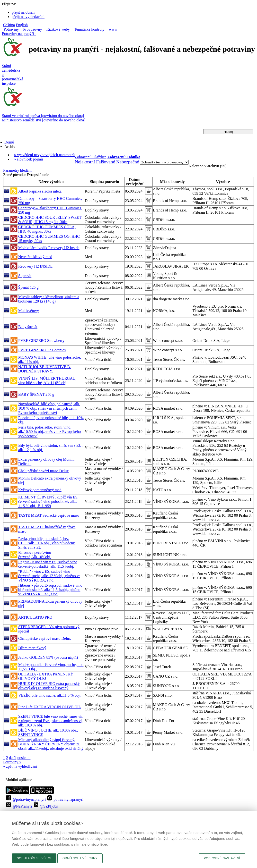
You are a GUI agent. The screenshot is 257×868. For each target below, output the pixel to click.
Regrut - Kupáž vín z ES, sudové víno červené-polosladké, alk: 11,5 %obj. (48, 564)
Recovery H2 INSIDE (35, 266)
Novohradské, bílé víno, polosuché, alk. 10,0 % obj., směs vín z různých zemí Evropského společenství (49, 408)
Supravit (25, 276)
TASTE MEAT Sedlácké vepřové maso (49, 515)
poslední (24, 758)
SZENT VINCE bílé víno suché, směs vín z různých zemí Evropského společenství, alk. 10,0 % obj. (51, 721)
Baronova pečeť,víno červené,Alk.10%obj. (35, 555)
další (13, 758)
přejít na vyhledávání (28, 17)
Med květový (29, 311)
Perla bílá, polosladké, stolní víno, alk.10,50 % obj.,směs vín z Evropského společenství (49, 432)
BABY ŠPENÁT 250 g (36, 394)
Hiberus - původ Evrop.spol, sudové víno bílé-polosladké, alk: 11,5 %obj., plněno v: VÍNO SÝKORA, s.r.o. (50, 590)
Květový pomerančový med (40, 490)
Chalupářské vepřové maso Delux (44, 638)
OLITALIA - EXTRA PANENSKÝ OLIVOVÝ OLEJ (46, 676)
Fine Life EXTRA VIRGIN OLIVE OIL (50, 707)
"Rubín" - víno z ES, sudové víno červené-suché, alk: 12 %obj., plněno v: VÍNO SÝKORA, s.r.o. (49, 576)
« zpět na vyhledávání (20, 766)
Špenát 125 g (28, 287)
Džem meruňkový (32, 648)
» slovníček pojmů (28, 159)
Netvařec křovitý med (35, 257)
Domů (9, 142)
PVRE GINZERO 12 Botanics (42, 350)
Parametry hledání (17, 170)
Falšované (106, 162)
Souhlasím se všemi (34, 858)
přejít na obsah (23, 12)
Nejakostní (85, 162)
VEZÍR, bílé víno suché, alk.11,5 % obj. (49, 695)
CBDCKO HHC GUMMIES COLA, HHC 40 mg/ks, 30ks (47, 229)
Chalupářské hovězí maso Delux (44, 471)
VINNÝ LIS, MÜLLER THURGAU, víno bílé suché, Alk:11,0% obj (47, 381)
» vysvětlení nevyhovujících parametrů (44, 155)
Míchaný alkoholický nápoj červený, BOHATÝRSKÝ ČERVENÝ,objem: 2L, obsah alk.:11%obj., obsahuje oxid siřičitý (51, 744)
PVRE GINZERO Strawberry (41, 341)
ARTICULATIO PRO (35, 617)
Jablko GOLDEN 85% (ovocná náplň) (48, 657)
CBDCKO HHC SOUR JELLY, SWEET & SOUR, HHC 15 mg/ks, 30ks (50, 220)
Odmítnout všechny (80, 858)
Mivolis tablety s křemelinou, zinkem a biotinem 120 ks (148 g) (49, 299)
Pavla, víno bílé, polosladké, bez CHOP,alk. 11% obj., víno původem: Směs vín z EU (47, 543)
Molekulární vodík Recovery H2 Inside (49, 248)
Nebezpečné (128, 162)
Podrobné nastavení (222, 858)
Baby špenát (28, 327)
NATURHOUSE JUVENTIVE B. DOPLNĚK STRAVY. (44, 369)
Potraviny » (12, 762)
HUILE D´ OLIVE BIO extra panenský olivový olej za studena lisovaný (49, 686)
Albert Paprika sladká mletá (40, 191)
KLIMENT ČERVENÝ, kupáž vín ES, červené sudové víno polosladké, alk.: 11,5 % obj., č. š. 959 (48, 501)
